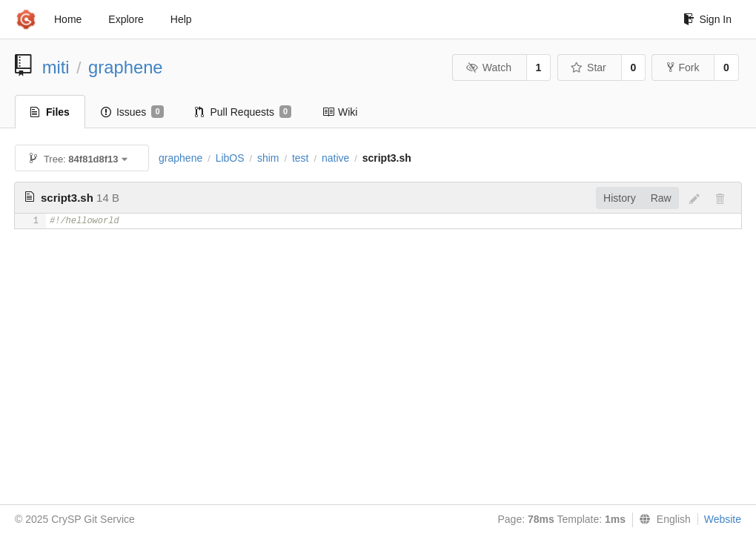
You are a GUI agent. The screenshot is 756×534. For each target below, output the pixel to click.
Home (68, 19)
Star (588, 67)
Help (181, 19)
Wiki (340, 112)
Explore (126, 19)
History (620, 198)
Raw (661, 198)
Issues (132, 112)
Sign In (707, 19)
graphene (126, 67)
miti (56, 67)
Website (723, 519)
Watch (488, 67)
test (301, 158)
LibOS (230, 158)
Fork (683, 67)
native (335, 158)
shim (268, 158)
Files (50, 112)
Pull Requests (243, 112)
